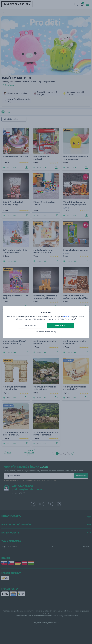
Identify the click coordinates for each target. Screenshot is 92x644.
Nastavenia (31, 326)
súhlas (66, 316)
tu (56, 332)
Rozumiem (61, 326)
